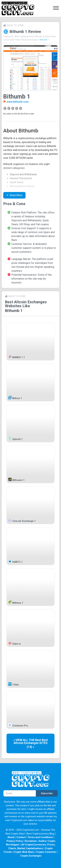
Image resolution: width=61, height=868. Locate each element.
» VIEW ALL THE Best (28, 740)
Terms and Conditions (40, 837)
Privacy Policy (15, 841)
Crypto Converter (46, 852)
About (11, 837)
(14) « (30, 747)
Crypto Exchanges (31, 856)
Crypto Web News (24, 852)
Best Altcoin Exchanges (27, 40)
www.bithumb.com (18, 102)
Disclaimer (31, 841)
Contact (21, 837)
